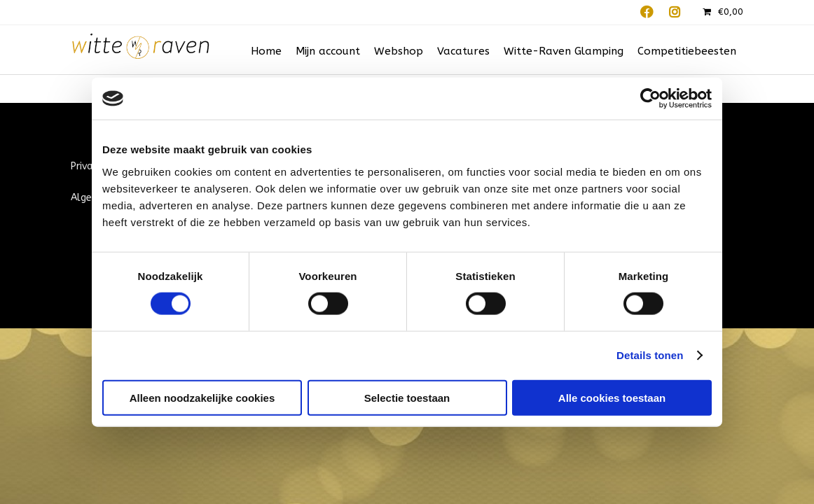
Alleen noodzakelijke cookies (202, 397)
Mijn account (328, 51)
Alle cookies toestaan (612, 397)
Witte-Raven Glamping (564, 51)
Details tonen (650, 355)
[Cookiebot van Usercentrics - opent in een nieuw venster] (650, 99)
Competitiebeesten (687, 51)
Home (266, 51)
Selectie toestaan (407, 397)
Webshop (399, 51)
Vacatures (463, 51)
